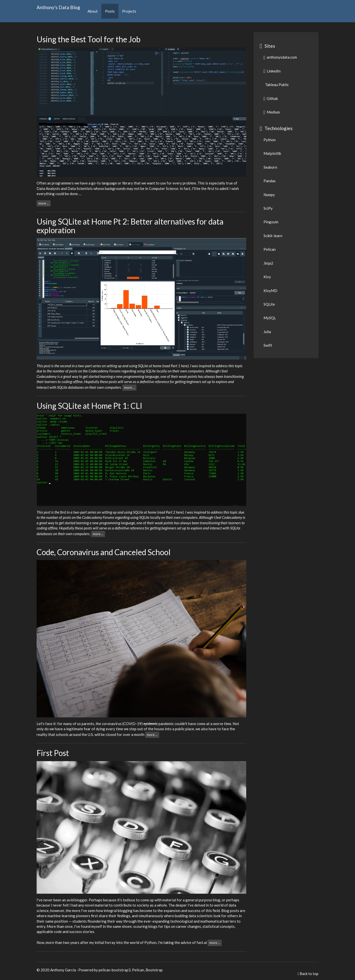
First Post (53, 753)
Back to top (309, 974)
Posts (110, 11)
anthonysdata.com (280, 57)
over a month (134, 734)
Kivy (267, 277)
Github (271, 98)
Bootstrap (154, 970)
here (184, 366)
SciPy (268, 208)
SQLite (269, 304)
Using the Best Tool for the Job (89, 39)
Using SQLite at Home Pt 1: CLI (89, 406)
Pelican (270, 249)
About (93, 11)
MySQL (270, 318)
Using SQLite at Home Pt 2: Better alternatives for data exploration (130, 226)
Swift (268, 345)
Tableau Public (277, 85)
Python (270, 140)
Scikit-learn (273, 236)
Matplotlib (272, 153)
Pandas (270, 181)
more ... (44, 203)
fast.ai (202, 942)
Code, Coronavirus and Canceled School (104, 552)
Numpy (269, 195)
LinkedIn (272, 71)
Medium (272, 112)
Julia (267, 332)
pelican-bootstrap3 (115, 970)
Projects (129, 11)
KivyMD (270, 291)
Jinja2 (268, 263)
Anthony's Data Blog (58, 7)
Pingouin (271, 222)
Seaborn (270, 167)
